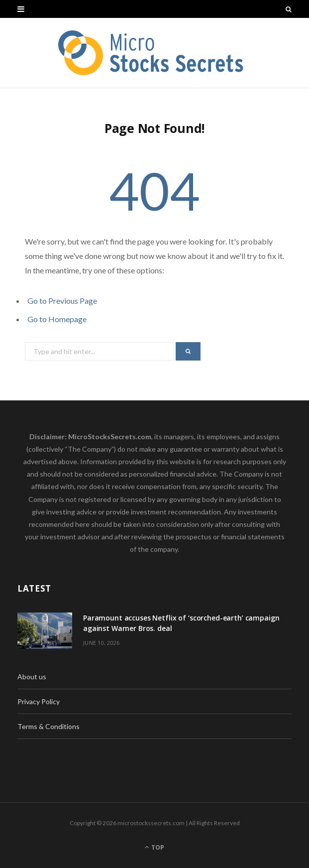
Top (154, 847)
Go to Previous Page (62, 301)
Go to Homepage (57, 319)
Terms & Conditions (49, 726)
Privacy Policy (39, 701)
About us (32, 677)
